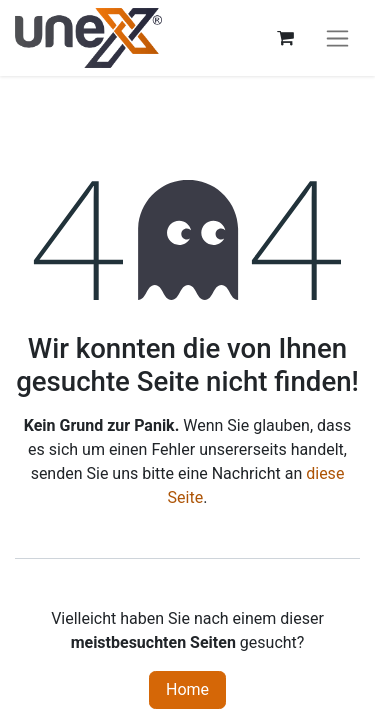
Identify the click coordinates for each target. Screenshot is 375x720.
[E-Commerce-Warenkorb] (285, 38)
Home (187, 689)
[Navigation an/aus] (337, 38)
